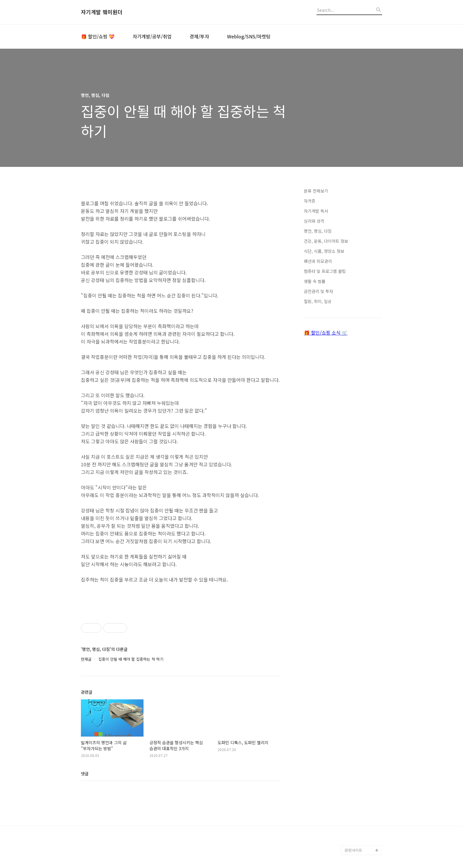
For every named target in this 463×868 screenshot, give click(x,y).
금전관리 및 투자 (318, 291)
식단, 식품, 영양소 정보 (324, 251)
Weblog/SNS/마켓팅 (249, 36)
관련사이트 (353, 850)
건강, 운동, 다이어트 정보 (326, 241)
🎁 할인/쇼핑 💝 (98, 36)
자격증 (310, 201)
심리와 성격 (314, 221)
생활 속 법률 (315, 281)
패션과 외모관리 (318, 261)
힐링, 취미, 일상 (318, 301)
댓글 (85, 773)
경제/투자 (199, 36)
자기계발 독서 (316, 211)
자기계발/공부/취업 (152, 36)
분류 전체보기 (316, 191)
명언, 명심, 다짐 (318, 231)
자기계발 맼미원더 (102, 12)
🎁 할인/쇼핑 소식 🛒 (326, 333)
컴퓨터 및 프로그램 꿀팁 (325, 271)
